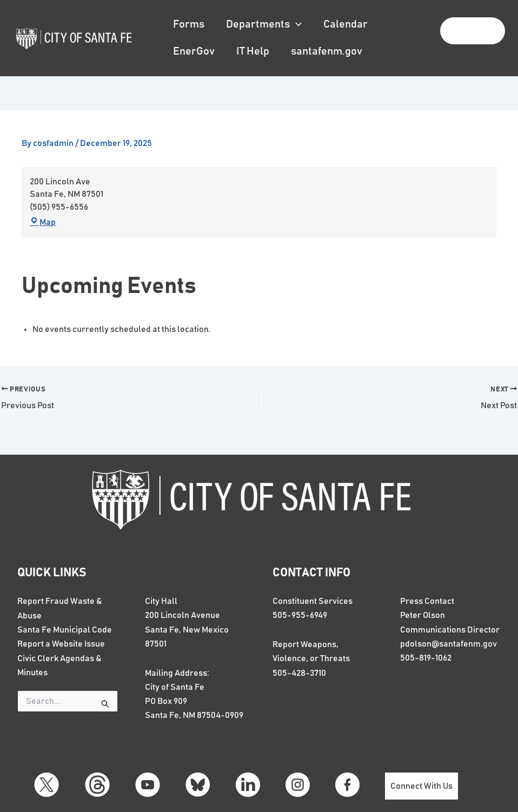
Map (43, 223)
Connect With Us (423, 786)
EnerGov (194, 51)
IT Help (253, 51)
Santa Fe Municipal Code (65, 628)
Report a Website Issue (61, 643)
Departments (264, 24)
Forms (189, 24)
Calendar (346, 24)
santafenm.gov (327, 51)
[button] (296, 24)
